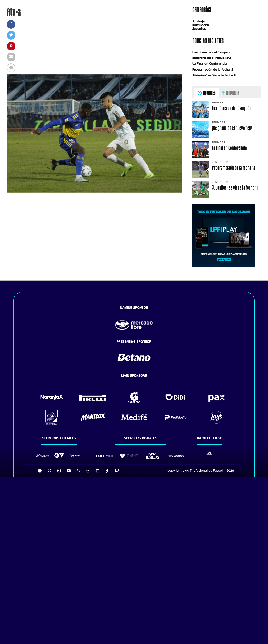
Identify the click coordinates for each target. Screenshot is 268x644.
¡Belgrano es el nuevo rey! (212, 58)
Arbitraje (198, 21)
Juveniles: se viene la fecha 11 (214, 75)
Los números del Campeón (212, 52)
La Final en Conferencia (209, 64)
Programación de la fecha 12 (213, 70)
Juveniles (199, 29)
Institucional (201, 25)
